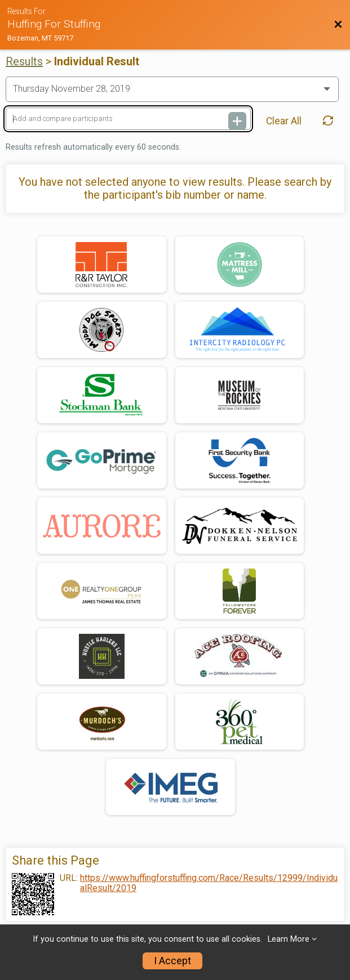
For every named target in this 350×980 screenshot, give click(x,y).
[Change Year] (172, 89)
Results (24, 61)
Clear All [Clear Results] (284, 121)
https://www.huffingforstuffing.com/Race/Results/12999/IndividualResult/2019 (209, 883)
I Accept (172, 961)
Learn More (289, 939)
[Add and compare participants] (128, 119)
